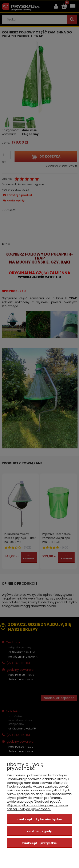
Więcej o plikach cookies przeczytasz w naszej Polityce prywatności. (37, 807)
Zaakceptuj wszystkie (39, 843)
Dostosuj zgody (39, 831)
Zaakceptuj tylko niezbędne (39, 819)
